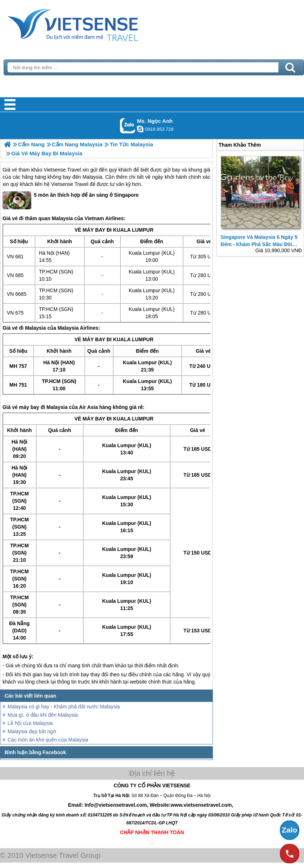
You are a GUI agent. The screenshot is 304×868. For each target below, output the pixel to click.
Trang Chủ (91, 23)
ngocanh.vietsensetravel (140, 129)
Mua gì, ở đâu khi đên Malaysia (43, 715)
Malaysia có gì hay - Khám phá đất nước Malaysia (64, 707)
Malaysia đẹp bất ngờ (32, 731)
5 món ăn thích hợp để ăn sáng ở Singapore (71, 200)
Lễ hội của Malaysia (30, 723)
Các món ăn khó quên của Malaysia (48, 740)
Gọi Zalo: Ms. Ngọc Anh (128, 126)
